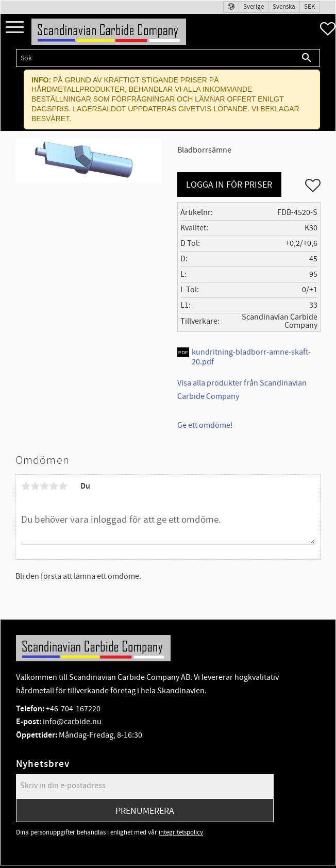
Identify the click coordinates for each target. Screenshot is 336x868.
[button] (15, 28)
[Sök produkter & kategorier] (155, 58)
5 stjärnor (63, 486)
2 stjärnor (35, 486)
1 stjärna (26, 486)
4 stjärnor (54, 486)
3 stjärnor (44, 486)
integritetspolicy (181, 832)
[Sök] (307, 58)
